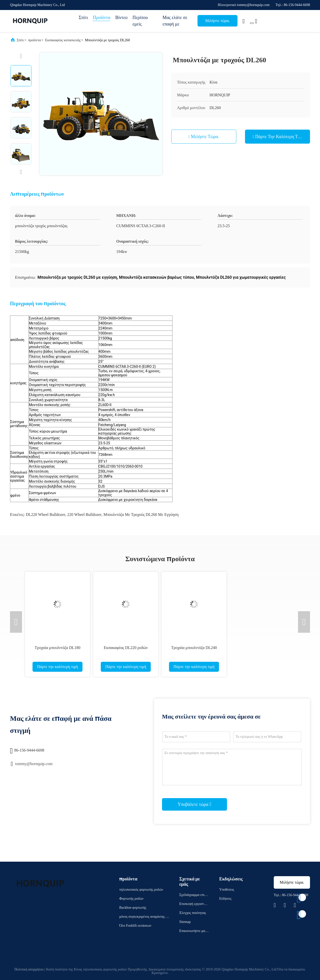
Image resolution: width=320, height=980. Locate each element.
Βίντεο (121, 18)
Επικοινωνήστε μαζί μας (193, 932)
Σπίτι (83, 18)
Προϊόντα (101, 18)
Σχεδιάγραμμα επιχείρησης (194, 896)
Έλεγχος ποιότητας (193, 913)
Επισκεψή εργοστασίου (194, 905)
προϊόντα (34, 40)
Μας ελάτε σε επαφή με (175, 21)
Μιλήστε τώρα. (217, 21)
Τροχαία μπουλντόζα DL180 (57, 648)
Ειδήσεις (225, 899)
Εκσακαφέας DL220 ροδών (126, 648)
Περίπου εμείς (140, 21)
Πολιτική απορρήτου (29, 969)
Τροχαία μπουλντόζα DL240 (194, 648)
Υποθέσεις (227, 890)
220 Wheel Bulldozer (84, 515)
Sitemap (185, 922)
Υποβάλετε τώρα (195, 804)
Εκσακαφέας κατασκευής (63, 40)
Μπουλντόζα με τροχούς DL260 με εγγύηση (141, 515)
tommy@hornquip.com (34, 764)
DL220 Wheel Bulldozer (45, 515)
